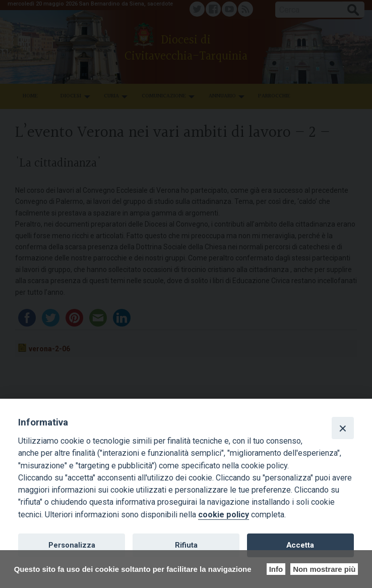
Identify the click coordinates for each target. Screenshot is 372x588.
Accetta (300, 545)
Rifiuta (186, 545)
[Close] (343, 428)
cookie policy (224, 515)
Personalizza (72, 545)
